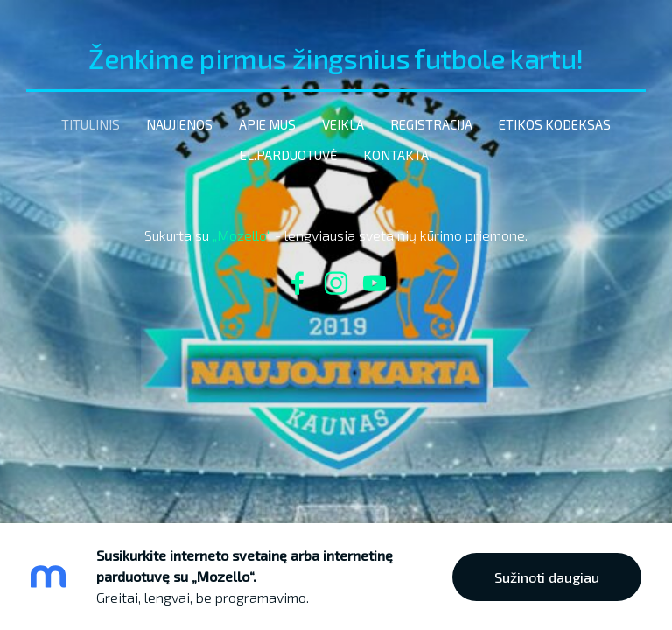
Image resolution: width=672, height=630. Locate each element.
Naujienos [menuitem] (179, 124)
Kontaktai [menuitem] (398, 155)
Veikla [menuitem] (343, 124)
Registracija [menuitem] (431, 124)
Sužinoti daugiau (547, 577)
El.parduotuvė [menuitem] (288, 155)
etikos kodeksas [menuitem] (555, 124)
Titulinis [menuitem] (91, 124)
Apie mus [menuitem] (267, 124)
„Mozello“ (242, 235)
